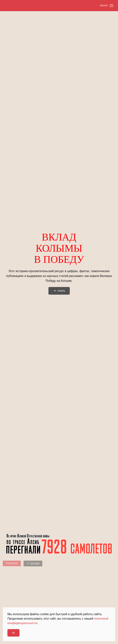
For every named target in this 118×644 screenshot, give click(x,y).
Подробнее (12, 563)
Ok (13, 633)
